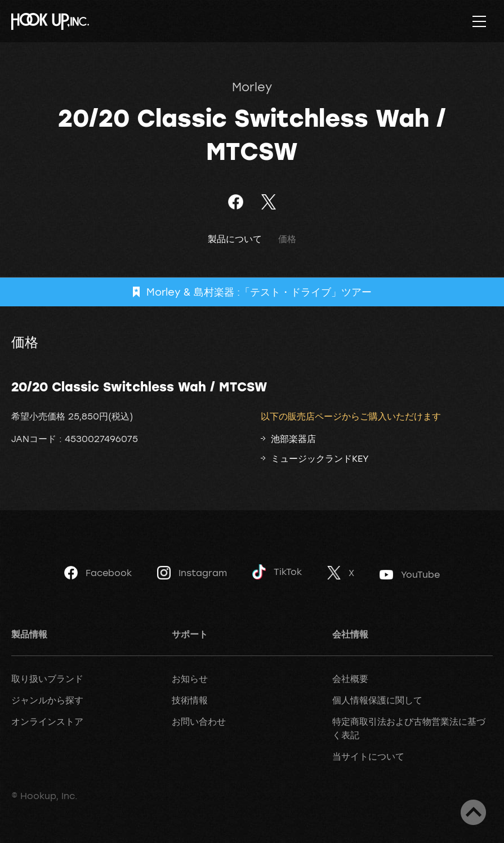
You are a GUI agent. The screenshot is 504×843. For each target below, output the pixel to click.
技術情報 (190, 700)
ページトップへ (473, 812)
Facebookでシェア (236, 202)
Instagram (192, 573)
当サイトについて (368, 756)
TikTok (277, 572)
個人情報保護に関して (377, 700)
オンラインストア (47, 721)
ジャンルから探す (47, 700)
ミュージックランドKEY (320, 458)
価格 (287, 239)
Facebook (98, 573)
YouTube (410, 574)
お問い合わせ (199, 721)
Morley (252, 87)
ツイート (269, 202)
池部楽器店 (293, 439)
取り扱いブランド (47, 679)
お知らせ (190, 679)
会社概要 (350, 679)
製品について (235, 239)
